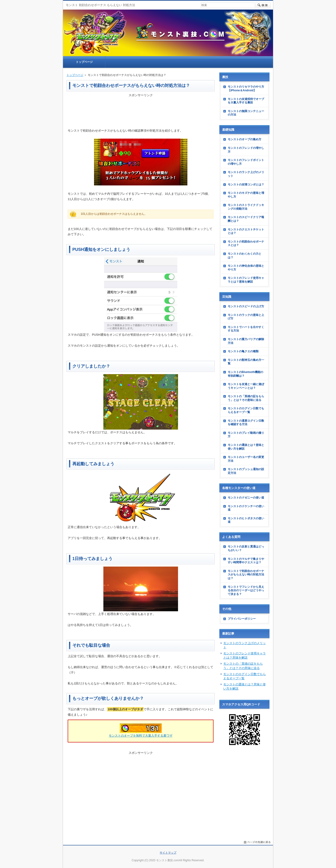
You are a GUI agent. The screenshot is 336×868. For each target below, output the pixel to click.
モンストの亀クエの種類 (243, 351)
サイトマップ (168, 853)
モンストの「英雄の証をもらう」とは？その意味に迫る (246, 398)
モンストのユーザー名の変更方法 (246, 459)
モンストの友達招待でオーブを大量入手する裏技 (246, 101)
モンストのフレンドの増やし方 (246, 150)
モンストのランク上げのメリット (246, 174)
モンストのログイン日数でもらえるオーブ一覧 (246, 410)
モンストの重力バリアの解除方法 (246, 341)
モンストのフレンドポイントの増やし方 (246, 162)
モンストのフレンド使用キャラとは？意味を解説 (246, 280)
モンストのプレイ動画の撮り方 (246, 435)
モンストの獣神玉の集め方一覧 (246, 362)
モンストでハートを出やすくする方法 (246, 329)
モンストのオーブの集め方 (245, 139)
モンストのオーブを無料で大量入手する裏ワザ (141, 736)
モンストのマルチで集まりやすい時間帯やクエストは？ (246, 561)
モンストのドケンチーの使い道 (246, 508)
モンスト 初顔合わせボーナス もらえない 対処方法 (100, 5)
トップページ (75, 75)
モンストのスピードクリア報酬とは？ (246, 219)
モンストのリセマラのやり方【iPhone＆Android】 (246, 89)
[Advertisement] (141, 109)
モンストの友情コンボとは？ (246, 185)
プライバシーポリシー (242, 619)
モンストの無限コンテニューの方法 (246, 113)
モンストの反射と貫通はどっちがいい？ (246, 548)
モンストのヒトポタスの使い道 (246, 520)
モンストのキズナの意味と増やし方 (246, 195)
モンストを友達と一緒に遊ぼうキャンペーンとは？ (246, 386)
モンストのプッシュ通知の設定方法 (246, 471)
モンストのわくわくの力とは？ (245, 256)
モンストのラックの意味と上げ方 (246, 317)
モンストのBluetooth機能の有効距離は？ (245, 374)
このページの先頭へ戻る (257, 842)
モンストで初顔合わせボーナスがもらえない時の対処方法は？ (246, 575)
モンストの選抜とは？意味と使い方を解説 (246, 447)
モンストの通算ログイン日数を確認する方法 (246, 423)
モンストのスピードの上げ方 (246, 306)
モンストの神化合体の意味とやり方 (246, 268)
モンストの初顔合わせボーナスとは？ (246, 243)
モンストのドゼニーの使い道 (246, 498)
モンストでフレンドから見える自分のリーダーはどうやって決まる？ (246, 590)
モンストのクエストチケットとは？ (246, 231)
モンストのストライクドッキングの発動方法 (246, 207)
